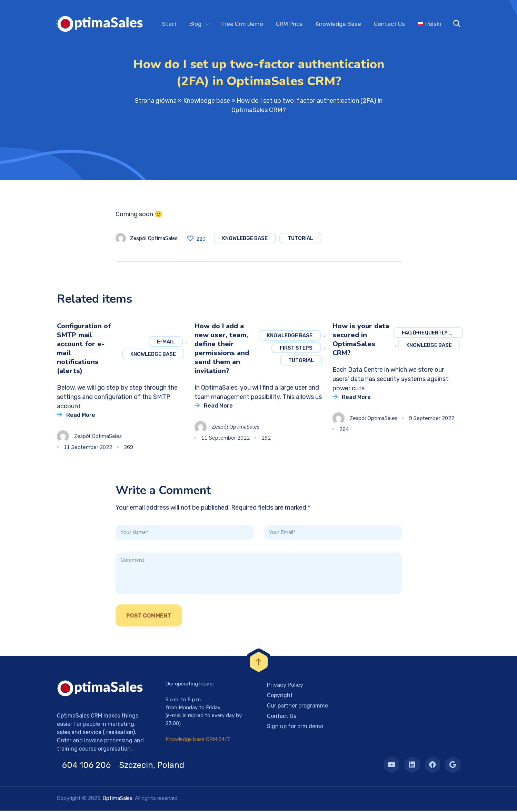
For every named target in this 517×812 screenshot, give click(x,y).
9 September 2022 (432, 420)
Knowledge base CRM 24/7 (198, 741)
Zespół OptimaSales (154, 240)
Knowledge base (207, 102)
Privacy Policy (285, 686)
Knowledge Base (338, 24)
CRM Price (289, 24)
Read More (81, 416)
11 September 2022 (88, 449)
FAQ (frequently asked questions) (432, 334)
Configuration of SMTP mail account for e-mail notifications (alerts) (84, 350)
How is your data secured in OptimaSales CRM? (361, 341)
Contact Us (389, 24)
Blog (195, 24)
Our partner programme (297, 707)
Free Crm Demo (242, 24)
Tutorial (300, 240)
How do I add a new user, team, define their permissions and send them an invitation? (222, 350)
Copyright (280, 697)
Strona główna (156, 102)
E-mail (166, 343)
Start (169, 24)
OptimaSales (118, 800)
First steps (296, 349)
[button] (14, 798)
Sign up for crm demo (295, 728)
